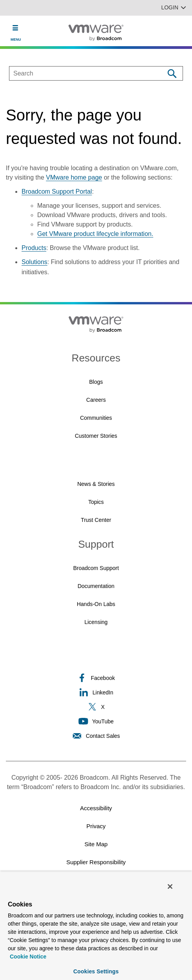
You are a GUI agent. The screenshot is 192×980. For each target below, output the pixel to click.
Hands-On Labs (96, 604)
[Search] (172, 73)
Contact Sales (96, 736)
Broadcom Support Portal (57, 192)
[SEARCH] (79, 73)
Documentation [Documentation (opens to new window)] (96, 586)
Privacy (96, 826)
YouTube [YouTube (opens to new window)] (96, 721)
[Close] (170, 886)
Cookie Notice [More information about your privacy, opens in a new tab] (28, 957)
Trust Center (96, 520)
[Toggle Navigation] (15, 28)
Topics (96, 502)
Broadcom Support (96, 568)
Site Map (96, 844)
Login (174, 7)
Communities (96, 418)
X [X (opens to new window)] (96, 707)
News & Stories (96, 484)
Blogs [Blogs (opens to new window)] (96, 382)
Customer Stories (96, 436)
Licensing (96, 622)
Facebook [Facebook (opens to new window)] (96, 678)
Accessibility (96, 808)
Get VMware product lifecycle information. (95, 234)
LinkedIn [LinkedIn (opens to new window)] (96, 692)
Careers (96, 400)
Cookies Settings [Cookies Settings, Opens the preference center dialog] (96, 971)
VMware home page (74, 177)
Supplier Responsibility (96, 862)
